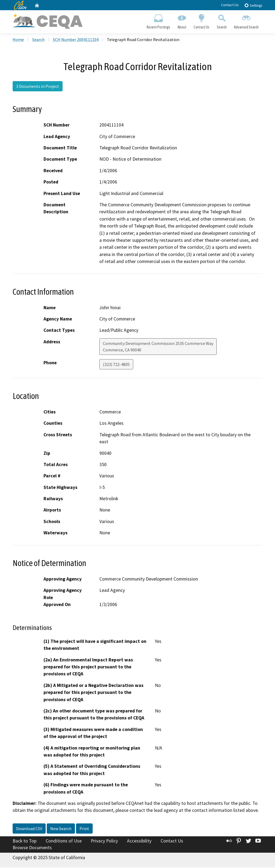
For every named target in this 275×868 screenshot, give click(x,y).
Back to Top (25, 841)
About (182, 20)
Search (222, 20)
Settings (253, 5)
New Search (61, 829)
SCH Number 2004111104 (76, 40)
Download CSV (29, 829)
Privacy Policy (104, 841)
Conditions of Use (64, 841)
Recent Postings (158, 20)
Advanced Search (246, 20)
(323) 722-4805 (116, 365)
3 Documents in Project (38, 87)
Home (18, 40)
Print (84, 829)
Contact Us (230, 5)
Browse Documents (32, 848)
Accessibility (139, 841)
